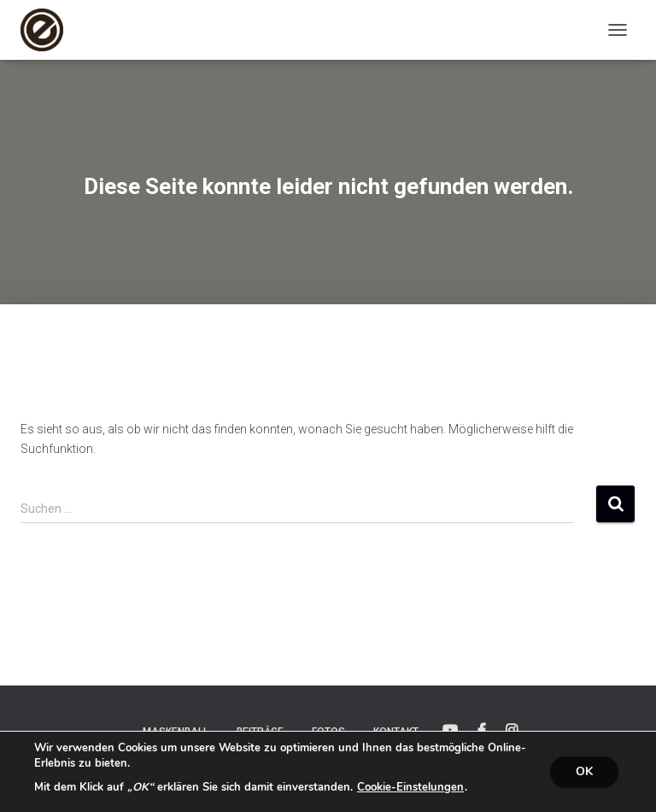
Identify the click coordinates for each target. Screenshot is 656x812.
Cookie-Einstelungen (410, 787)
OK (584, 771)
